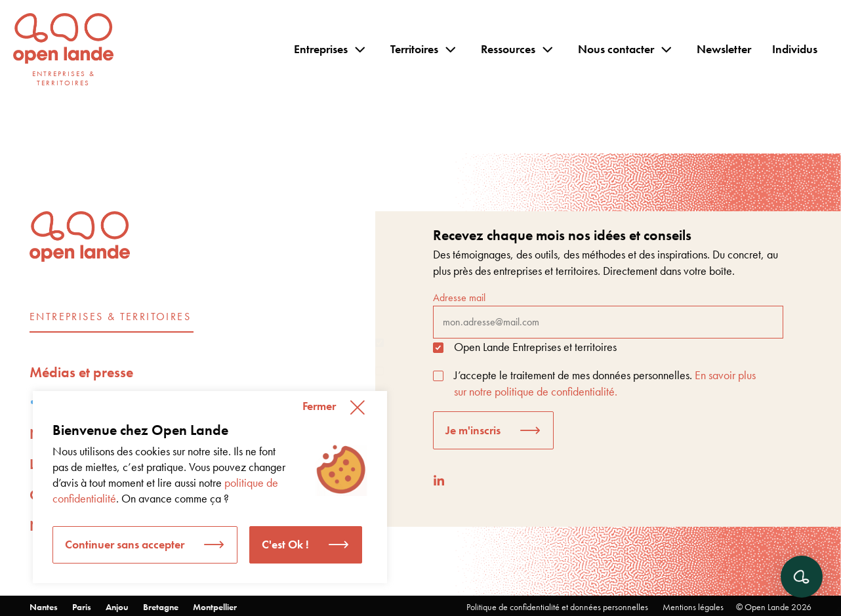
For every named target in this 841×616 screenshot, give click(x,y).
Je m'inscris (473, 430)
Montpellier (215, 607)
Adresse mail (608, 314)
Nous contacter (616, 49)
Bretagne (161, 607)
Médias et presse (81, 372)
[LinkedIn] (439, 481)
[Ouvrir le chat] (802, 577)
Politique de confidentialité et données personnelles (557, 607)
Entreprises (321, 49)
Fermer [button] (319, 406)
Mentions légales (693, 607)
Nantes (44, 607)
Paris (82, 607)
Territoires (414, 49)
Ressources (508, 49)
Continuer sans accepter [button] (125, 544)
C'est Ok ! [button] (285, 544)
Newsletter (724, 49)
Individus (795, 49)
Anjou (117, 607)
